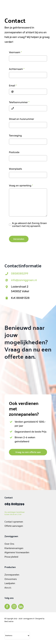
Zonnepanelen (12, 574)
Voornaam (15, 52)
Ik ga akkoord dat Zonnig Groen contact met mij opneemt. (29, 225)
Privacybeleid (11, 557)
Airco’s (8, 587)
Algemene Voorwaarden (17, 552)
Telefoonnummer (19, 102)
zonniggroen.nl (29, 618)
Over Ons (9, 544)
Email (13, 86)
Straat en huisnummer (22, 119)
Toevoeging (15, 136)
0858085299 (20, 274)
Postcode (14, 152)
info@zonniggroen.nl (24, 280)
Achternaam (17, 69)
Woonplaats (15, 169)
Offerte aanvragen (14, 526)
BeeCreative (9, 621)
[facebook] (7, 607)
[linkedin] (21, 607)
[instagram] (14, 607)
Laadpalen (10, 583)
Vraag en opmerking (21, 186)
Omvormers (11, 579)
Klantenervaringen (14, 548)
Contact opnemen (14, 521)
